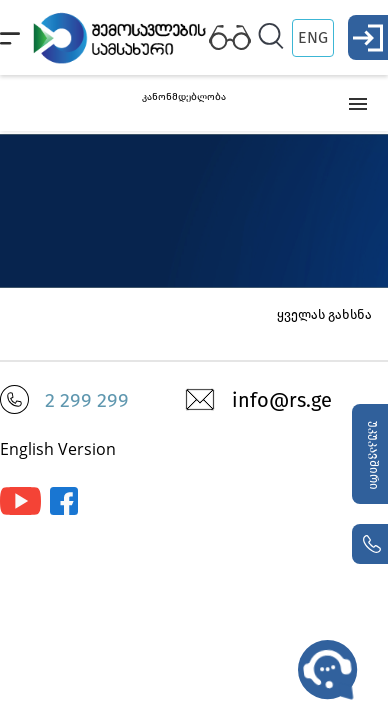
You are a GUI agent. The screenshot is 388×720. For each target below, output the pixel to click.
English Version (58, 449)
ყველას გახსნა (324, 314)
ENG (313, 37)
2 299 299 (87, 400)
